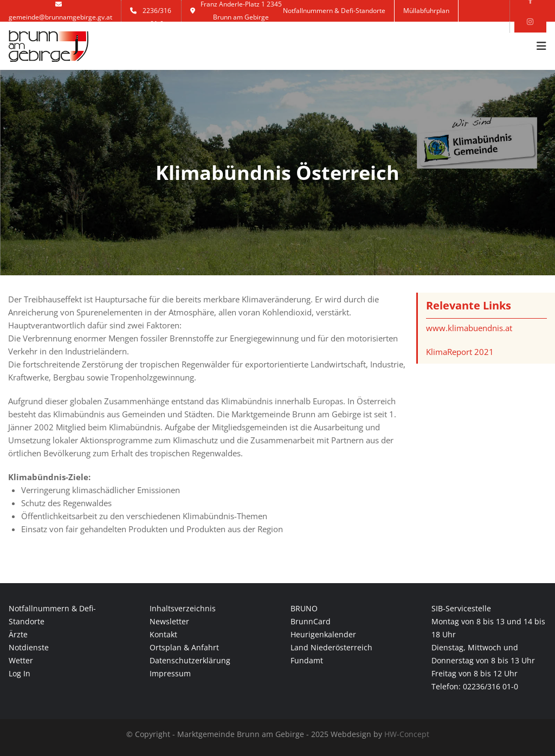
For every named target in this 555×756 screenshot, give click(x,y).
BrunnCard (311, 621)
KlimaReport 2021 (460, 352)
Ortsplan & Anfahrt (184, 647)
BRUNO (304, 608)
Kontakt (382, 32)
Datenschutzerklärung (190, 660)
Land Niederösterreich (331, 647)
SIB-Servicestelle (461, 608)
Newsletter (169, 621)
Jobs (347, 32)
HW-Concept (407, 734)
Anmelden (307, 32)
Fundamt (307, 660)
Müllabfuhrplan (426, 11)
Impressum (170, 673)
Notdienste (29, 647)
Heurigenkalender (323, 634)
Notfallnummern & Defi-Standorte (334, 11)
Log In (20, 673)
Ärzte (18, 634)
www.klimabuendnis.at (469, 328)
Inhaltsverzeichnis (183, 608)
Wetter (21, 660)
